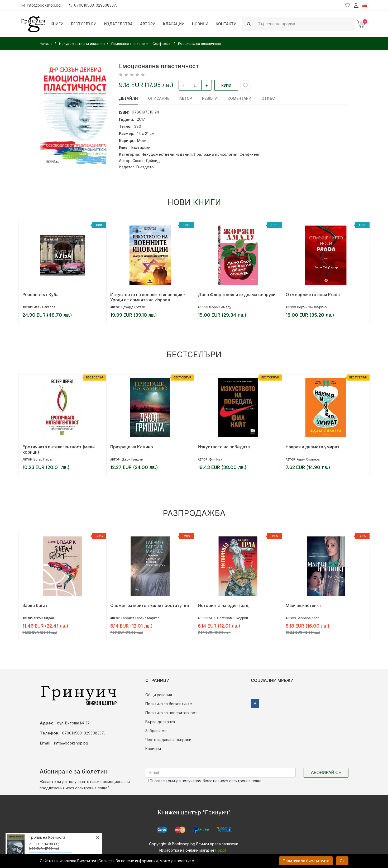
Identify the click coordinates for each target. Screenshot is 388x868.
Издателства (118, 24)
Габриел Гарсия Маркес (140, 618)
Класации (174, 24)
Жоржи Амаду (220, 307)
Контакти (226, 24)
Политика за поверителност (171, 713)
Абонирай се (326, 773)
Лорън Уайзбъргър (312, 307)
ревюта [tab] (210, 98)
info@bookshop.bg (41, 5)
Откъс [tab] (268, 98)
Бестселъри (84, 24)
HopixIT (222, 850)
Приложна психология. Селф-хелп (227, 154)
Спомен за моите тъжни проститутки (150, 605)
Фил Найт (216, 459)
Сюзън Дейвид (146, 161)
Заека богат (35, 605)
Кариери (153, 749)
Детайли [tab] (128, 98)
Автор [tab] (186, 98)
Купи (226, 86)
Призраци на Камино (132, 447)
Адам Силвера (308, 459)
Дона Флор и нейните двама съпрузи (237, 295)
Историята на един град (223, 605)
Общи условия (159, 695)
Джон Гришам (132, 459)
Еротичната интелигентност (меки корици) (59, 449)
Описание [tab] (159, 98)
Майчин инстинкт (303, 605)
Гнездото (145, 167)
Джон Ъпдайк (44, 618)
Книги (57, 24)
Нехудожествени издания (167, 154)
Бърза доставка (160, 722)
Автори (148, 24)
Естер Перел (43, 459)
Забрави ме (156, 731)
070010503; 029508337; (93, 5)
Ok (342, 861)
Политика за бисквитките (169, 704)
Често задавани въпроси (168, 740)
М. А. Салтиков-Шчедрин (228, 618)
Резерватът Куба (40, 295)
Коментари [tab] (239, 98)
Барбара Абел (308, 618)
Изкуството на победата (224, 447)
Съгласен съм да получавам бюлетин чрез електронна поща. (204, 781)
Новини (200, 24)
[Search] (305, 24)
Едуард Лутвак (133, 307)
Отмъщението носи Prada (313, 295)
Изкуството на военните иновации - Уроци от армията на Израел (148, 297)
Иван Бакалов (44, 307)
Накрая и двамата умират (313, 447)
